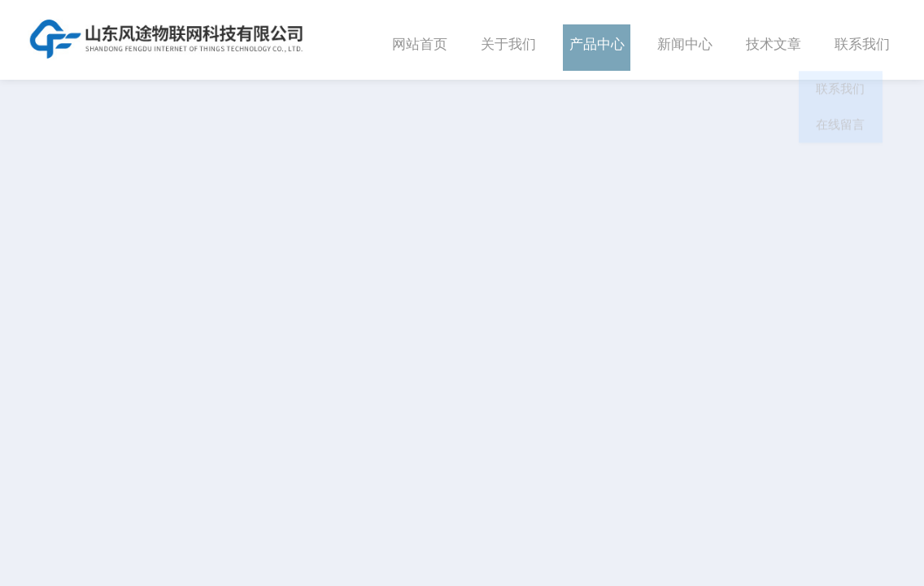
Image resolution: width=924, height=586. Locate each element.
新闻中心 (685, 39)
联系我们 (862, 39)
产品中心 (597, 39)
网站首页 (420, 39)
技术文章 (774, 39)
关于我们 (508, 39)
